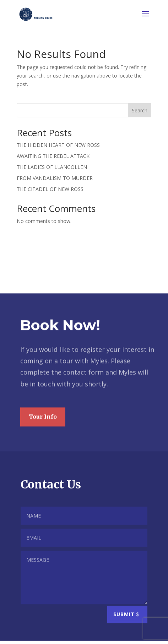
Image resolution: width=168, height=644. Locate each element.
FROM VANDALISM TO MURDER (55, 178)
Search (140, 110)
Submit (124, 624)
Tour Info (43, 426)
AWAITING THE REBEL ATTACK (53, 156)
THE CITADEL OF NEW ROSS (50, 189)
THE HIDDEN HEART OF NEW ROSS (58, 145)
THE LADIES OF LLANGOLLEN (52, 167)
